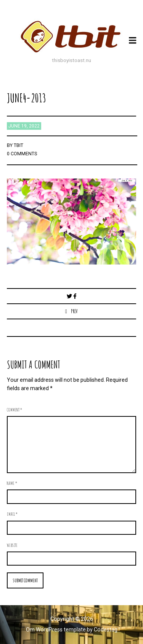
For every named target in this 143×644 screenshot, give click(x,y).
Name (12, 483)
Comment (14, 410)
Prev (74, 311)
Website (12, 545)
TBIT (18, 145)
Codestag (106, 630)
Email (12, 514)
